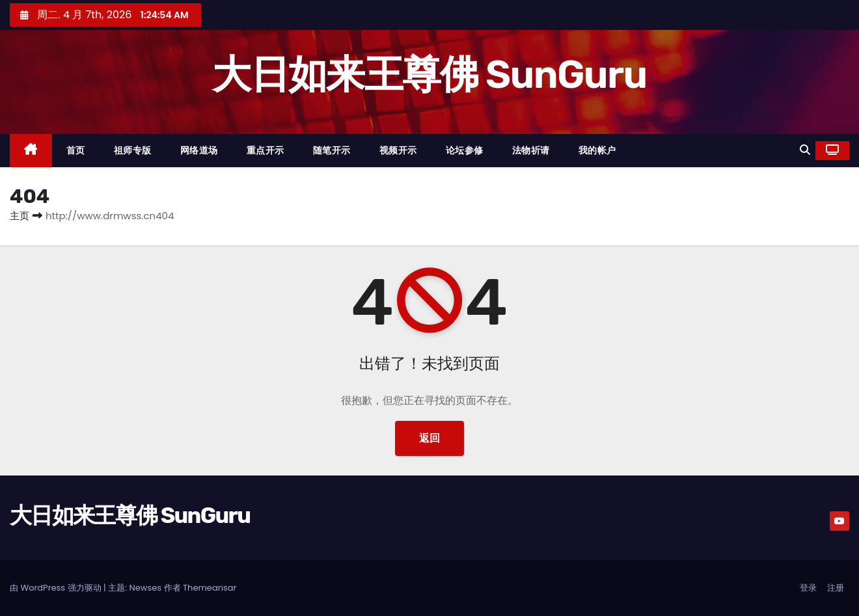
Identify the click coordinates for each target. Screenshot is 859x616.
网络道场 (199, 150)
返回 (429, 438)
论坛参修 (465, 150)
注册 (836, 588)
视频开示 (398, 150)
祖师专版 (133, 150)
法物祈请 (531, 150)
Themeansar (210, 588)
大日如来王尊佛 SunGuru (429, 74)
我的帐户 (597, 150)
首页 (76, 150)
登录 (808, 588)
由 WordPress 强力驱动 (57, 588)
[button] (805, 150)
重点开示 (266, 150)
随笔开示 (332, 150)
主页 (20, 216)
